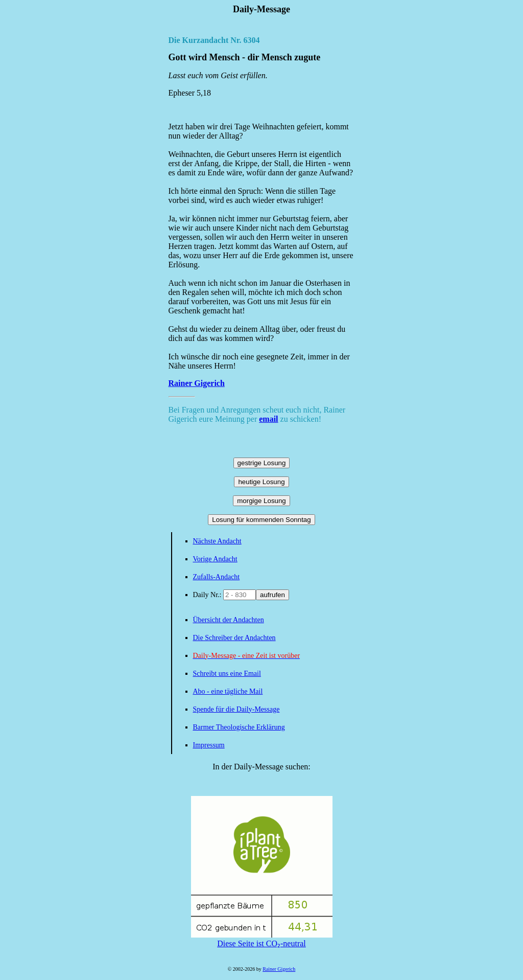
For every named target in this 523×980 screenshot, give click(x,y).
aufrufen (272, 595)
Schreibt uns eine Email (227, 674)
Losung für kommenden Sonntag (261, 520)
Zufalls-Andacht (217, 577)
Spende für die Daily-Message (236, 709)
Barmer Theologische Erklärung (239, 727)
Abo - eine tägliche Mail (228, 691)
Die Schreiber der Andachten (234, 638)
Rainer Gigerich (197, 383)
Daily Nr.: (208, 595)
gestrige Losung (262, 463)
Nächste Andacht (217, 541)
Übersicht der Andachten (229, 620)
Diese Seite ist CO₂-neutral (262, 939)
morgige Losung (261, 501)
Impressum (209, 745)
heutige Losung (261, 482)
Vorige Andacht (215, 559)
